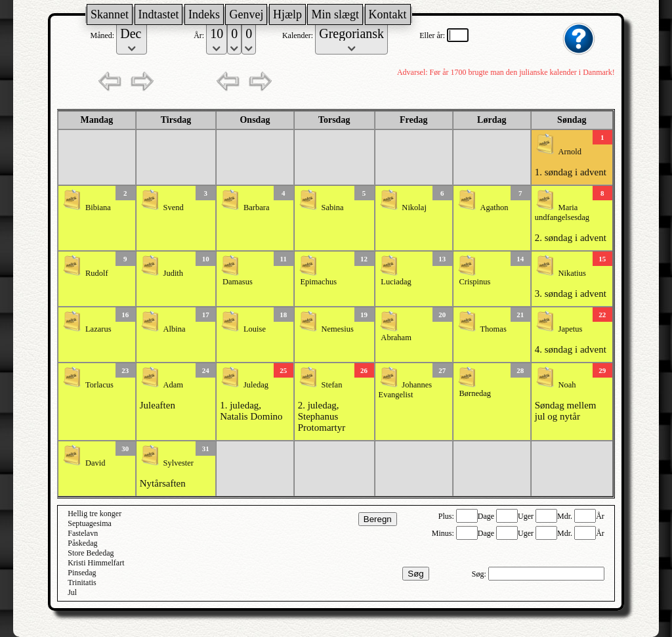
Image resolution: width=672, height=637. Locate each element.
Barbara (257, 208)
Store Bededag (91, 553)
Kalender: (299, 35)
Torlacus (99, 385)
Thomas (493, 329)
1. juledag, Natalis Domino (251, 411)
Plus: (447, 516)
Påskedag (82, 543)
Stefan (331, 385)
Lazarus (98, 329)
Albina (175, 329)
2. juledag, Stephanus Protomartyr (322, 416)
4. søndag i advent (571, 349)
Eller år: (433, 35)
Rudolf (97, 273)
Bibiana (98, 208)
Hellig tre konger (94, 514)
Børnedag (475, 393)
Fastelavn (83, 533)
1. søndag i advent (571, 172)
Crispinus (474, 282)
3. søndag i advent (571, 294)
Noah (567, 385)
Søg (415, 574)
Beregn (378, 519)
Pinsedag (82, 573)
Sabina (332, 208)
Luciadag (396, 282)
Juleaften (157, 405)
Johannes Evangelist (406, 390)
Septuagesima (90, 523)
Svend (174, 208)
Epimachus (318, 282)
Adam (174, 385)
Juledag (256, 385)
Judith (174, 273)
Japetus (571, 329)
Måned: (104, 35)
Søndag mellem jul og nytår (566, 411)
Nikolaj (414, 208)
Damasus (238, 282)
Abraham (396, 338)
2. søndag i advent (571, 238)
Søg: (480, 574)
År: (200, 35)
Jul (72, 592)
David (95, 463)
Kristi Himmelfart (96, 563)
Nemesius (337, 329)
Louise (255, 329)
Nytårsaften (163, 483)
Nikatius (572, 273)
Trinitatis (82, 582)
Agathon (494, 208)
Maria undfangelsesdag (562, 212)
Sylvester (179, 463)
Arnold (570, 152)
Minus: (444, 533)
